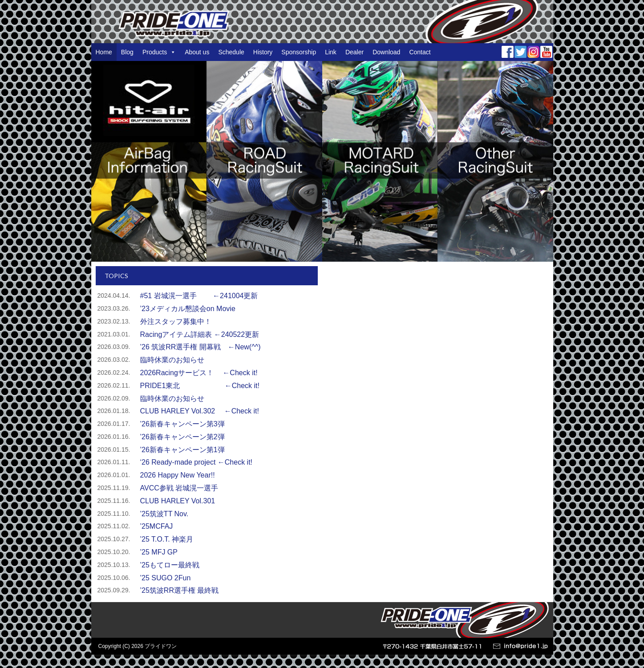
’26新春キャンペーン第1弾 (182, 450)
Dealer (354, 52)
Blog (127, 52)
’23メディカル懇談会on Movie (188, 309)
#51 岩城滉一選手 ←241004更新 (199, 296)
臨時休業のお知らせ (172, 360)
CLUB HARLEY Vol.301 (178, 501)
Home (104, 52)
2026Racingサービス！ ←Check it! (199, 373)
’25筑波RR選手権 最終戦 (180, 590)
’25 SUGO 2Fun (166, 578)
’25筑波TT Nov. (168, 514)
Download (386, 52)
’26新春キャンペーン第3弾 (182, 424)
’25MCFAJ (157, 526)
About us (197, 52)
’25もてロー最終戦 (170, 565)
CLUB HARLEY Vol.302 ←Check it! (200, 411)
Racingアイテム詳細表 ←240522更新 (200, 334)
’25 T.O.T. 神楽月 (167, 539)
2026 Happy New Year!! (181, 475)
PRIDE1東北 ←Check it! (200, 386)
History (263, 52)
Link (331, 52)
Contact (420, 52)
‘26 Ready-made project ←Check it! (196, 462)
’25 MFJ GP (159, 552)
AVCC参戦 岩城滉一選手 (179, 488)
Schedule (231, 52)
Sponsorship (299, 52)
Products (159, 52)
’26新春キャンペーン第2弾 (182, 437)
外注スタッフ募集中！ (176, 322)
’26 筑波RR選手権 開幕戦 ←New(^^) (200, 347)
